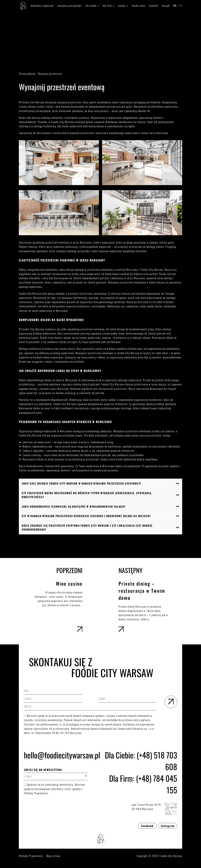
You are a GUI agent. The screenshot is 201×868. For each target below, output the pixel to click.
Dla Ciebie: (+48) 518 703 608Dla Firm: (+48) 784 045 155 (141, 772)
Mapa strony (53, 856)
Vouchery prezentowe (69, 6)
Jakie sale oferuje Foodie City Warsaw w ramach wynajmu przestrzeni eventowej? (81, 483)
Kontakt (154, 6)
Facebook (147, 826)
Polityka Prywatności (31, 856)
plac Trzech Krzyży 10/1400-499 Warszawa (154, 809)
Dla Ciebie (91, 6)
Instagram (168, 826)
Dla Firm (107, 6)
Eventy (122, 6)
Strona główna (27, 74)
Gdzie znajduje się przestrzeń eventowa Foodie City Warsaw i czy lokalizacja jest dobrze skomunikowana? (87, 528)
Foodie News (139, 6)
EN (181, 6)
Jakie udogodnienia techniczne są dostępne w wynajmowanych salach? (74, 507)
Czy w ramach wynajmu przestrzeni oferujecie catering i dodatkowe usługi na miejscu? (86, 516)
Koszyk (166, 6)
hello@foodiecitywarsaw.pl (56, 755)
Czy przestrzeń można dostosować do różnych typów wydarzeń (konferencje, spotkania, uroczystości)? (87, 495)
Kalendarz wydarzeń (42, 6)
